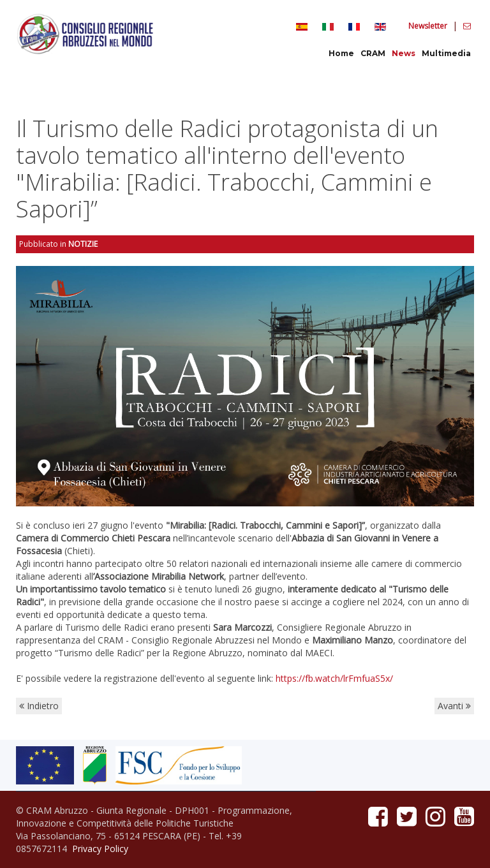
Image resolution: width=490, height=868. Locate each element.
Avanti (454, 706)
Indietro (39, 706)
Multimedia (446, 53)
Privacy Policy (100, 849)
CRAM (373, 53)
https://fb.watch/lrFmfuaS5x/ (334, 678)
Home (341, 53)
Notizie (83, 244)
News (404, 53)
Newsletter (429, 26)
